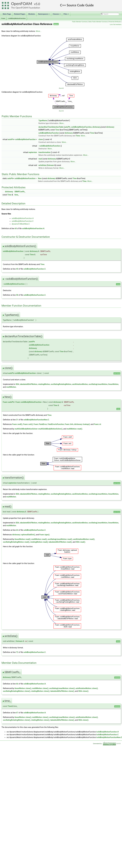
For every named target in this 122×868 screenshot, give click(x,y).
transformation (44, 152)
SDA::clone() (83, 691)
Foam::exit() (28, 424)
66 (17, 684)
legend (61, 88)
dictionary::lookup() (82, 424)
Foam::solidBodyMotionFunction (28, 402)
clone (41, 139)
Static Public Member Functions (98, 22)
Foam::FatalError (40, 424)
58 (17, 295)
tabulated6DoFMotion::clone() (62, 691)
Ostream (51, 165)
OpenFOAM (22, 4)
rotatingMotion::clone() (40, 691)
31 (17, 420)
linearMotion (113, 384)
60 (16, 228)
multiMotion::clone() (40, 688)
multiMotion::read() (75, 429)
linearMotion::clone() (23, 688)
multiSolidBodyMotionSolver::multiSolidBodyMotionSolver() (39, 429)
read (40, 159)
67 (17, 713)
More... (39, 31)
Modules (32, 14)
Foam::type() (44, 535)
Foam (3, 18)
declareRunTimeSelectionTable (51, 127)
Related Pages (20, 14)
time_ (17, 195)
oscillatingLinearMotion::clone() (62, 688)
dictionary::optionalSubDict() (24, 535)
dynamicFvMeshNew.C (21, 224)
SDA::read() (81, 542)
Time (57, 130)
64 (17, 530)
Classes (57, 15)
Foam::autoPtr (9, 402)
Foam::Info (69, 424)
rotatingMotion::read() (39, 542)
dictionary (96, 127)
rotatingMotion (44, 384)
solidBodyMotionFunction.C (23, 221)
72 (17, 652)
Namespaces (44, 15)
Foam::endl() (17, 424)
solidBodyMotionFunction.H (23, 218)
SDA (17, 384)
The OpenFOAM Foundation (26, 8)
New (40, 178)
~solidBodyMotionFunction (49, 146)
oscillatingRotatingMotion (61, 384)
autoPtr (67, 127)
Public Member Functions (80, 22)
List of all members (116, 25)
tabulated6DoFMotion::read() (60, 542)
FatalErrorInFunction (56, 424)
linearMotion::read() (23, 539)
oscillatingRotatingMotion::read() (16, 542)
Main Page (7, 14)
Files (66, 15)
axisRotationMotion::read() (84, 539)
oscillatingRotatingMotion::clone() (17, 691)
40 (17, 269)
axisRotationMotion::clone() (87, 688)
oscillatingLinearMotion (98, 384)
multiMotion (11, 387)
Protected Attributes (115, 22)
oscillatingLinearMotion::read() (60, 539)
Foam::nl (98, 424)
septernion (33, 152)
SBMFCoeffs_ (20, 192)
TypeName (43, 121)
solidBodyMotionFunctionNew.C (36, 420)
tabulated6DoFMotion (28, 384)
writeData (42, 165)
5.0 (38, 4)
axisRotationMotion (80, 384)
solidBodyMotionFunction (17, 18)
